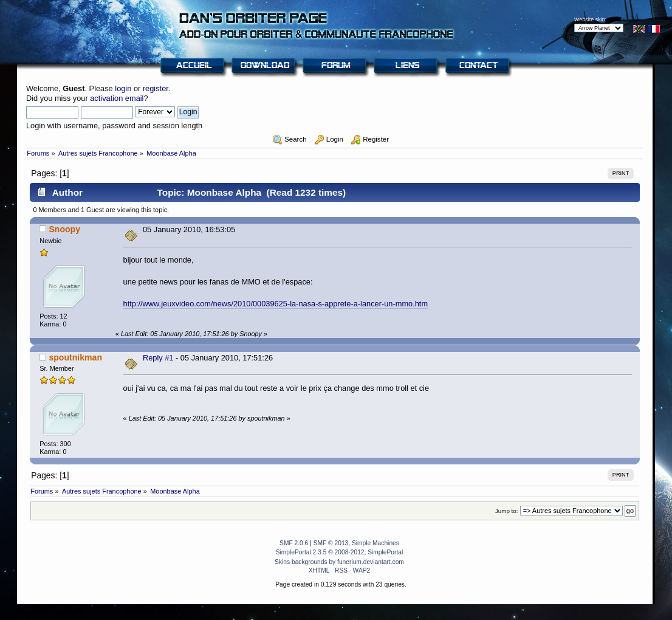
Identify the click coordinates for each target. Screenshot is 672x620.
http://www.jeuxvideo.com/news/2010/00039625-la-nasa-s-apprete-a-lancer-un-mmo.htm (276, 304)
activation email (117, 98)
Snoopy (64, 229)
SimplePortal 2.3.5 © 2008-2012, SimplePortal (340, 552)
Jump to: (507, 511)
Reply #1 (158, 358)
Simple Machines (375, 543)
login (123, 88)
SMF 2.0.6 (294, 543)
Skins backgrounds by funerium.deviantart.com (339, 562)
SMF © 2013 (331, 543)
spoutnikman (75, 357)
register (156, 88)
